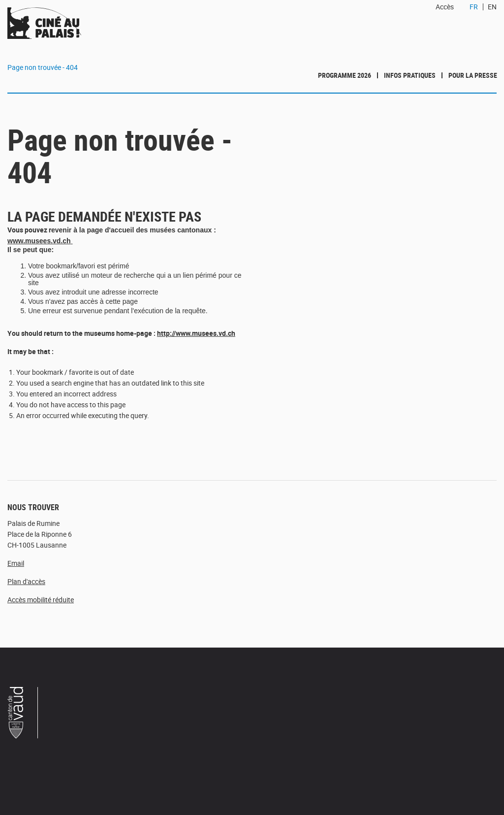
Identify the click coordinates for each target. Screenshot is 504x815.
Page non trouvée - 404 (43, 67)
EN (492, 7)
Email (16, 563)
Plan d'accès (26, 581)
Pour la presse (473, 75)
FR (474, 7)
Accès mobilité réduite (41, 600)
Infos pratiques (410, 75)
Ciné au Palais (72, 23)
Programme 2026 (345, 75)
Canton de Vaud (23, 714)
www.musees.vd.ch (39, 241)
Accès (445, 7)
